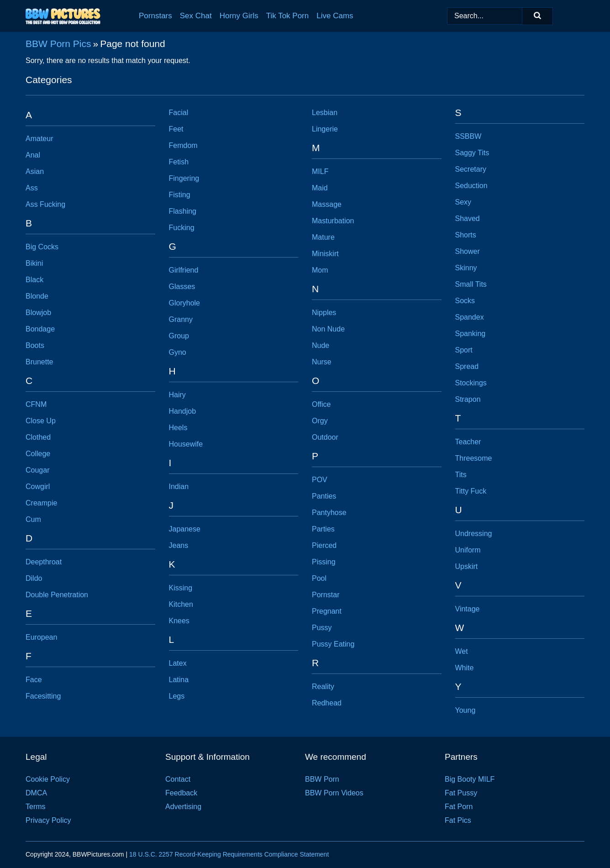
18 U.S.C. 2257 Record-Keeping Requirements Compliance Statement (229, 854)
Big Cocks (42, 247)
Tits (461, 475)
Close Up (41, 421)
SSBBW (468, 136)
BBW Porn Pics (58, 44)
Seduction (471, 186)
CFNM (36, 404)
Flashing (183, 211)
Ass (32, 188)
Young (465, 710)
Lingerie (325, 129)
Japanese (185, 529)
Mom (320, 270)
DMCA (36, 793)
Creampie (41, 503)
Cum (33, 519)
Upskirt (467, 566)
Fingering (184, 178)
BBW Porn (322, 779)
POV (320, 480)
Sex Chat (196, 16)
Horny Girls (239, 16)
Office (321, 404)
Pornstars (155, 16)
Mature (323, 237)
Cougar (37, 470)
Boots (35, 345)
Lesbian (325, 113)
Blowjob (38, 313)
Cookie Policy (48, 779)
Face (34, 680)
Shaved (468, 218)
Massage (327, 204)
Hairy (177, 395)
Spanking (471, 334)
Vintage (468, 609)
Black (34, 280)
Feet (176, 129)
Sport (464, 350)
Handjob (183, 411)
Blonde (37, 296)
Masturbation (333, 221)
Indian (179, 487)
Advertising (183, 807)
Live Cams (335, 16)
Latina (179, 680)
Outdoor (325, 437)
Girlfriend (184, 270)
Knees (179, 621)
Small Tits (471, 284)
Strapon (468, 399)
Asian (35, 171)
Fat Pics (458, 820)
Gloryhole (184, 303)
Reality (323, 687)
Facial (179, 113)
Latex (178, 663)
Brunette (39, 362)
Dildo (34, 578)
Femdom (183, 145)
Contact (178, 779)
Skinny (466, 268)
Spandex (470, 317)
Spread (467, 366)
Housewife (186, 444)
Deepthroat (44, 562)
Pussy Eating (333, 644)
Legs (177, 696)
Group (179, 336)
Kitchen (181, 604)
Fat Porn (459, 807)
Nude (321, 345)
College (38, 454)
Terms (36, 807)
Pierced (324, 545)
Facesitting (43, 696)
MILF (320, 171)
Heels (178, 428)
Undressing (474, 534)
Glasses (182, 287)
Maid (320, 188)
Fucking (182, 228)
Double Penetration (57, 595)
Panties (324, 496)
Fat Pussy (461, 793)
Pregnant (327, 611)
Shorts (466, 235)
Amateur (39, 139)
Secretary (471, 169)
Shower (468, 251)
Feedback (181, 793)
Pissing (324, 562)
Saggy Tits (472, 153)
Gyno (178, 352)
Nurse (322, 362)
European (41, 637)
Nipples (324, 313)
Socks (465, 301)
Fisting (180, 195)
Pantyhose (329, 513)
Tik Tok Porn (288, 16)
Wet (462, 651)
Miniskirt (325, 254)
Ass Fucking (45, 204)
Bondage (40, 329)
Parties (323, 529)
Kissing (181, 588)
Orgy (320, 421)
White (465, 668)
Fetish (179, 162)
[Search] (537, 16)
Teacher (468, 442)
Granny (181, 319)
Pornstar (326, 595)
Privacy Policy (48, 820)
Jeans (179, 545)
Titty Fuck (471, 491)
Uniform (468, 550)
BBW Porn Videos (334, 793)
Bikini (34, 263)
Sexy (463, 202)
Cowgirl (38, 487)
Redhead (327, 703)
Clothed (38, 437)
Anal (33, 155)
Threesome (474, 458)
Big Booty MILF (470, 779)
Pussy (322, 628)
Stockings (471, 383)
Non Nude (328, 329)
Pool (319, 578)
